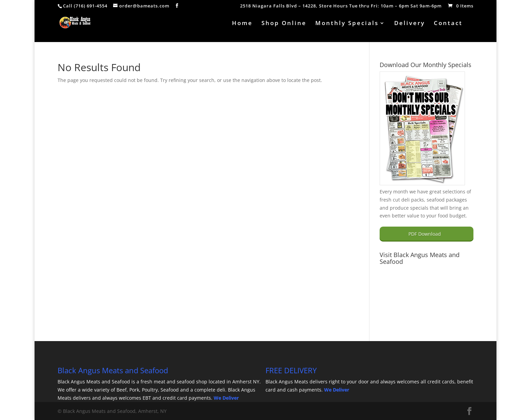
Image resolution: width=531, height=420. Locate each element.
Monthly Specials (347, 24)
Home (242, 24)
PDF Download (425, 234)
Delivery (410, 24)
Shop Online (284, 24)
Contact (448, 24)
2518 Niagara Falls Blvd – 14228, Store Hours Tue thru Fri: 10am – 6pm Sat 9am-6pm (341, 6)
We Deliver (226, 398)
